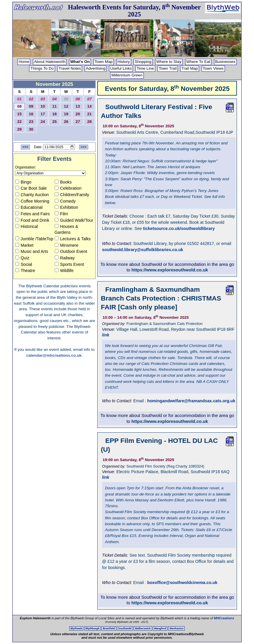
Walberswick (143, 628)
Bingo (23, 182)
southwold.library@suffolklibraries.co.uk (143, 250)
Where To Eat (198, 62)
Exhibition (66, 207)
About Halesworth (50, 62)
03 (43, 99)
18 (55, 114)
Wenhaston (176, 628)
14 (90, 106)
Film (61, 214)
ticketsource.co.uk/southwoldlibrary (179, 228)
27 (78, 122)
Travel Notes (70, 68)
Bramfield (109, 628)
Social (24, 264)
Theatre (25, 271)
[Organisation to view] (50, 173)
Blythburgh (93, 628)
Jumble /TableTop (34, 239)
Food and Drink (32, 220)
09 (31, 106)
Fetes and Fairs (32, 214)
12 (66, 106)
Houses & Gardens (66, 229)
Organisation (25, 167)
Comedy (65, 201)
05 (66, 99)
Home (24, 62)
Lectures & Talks (73, 239)
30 (31, 129)
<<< (25, 147)
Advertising (96, 68)
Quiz (22, 258)
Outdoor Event (71, 251)
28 (90, 122)
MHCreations (224, 618)
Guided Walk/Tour (74, 220)
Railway (65, 258)
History (124, 62)
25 (55, 122)
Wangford (160, 628)
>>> (84, 147)
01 (20, 99)
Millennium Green (127, 75)
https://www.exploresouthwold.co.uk (170, 270)
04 (55, 99)
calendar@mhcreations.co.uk (54, 355)
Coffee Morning (32, 201)
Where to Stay (169, 62)
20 (78, 114)
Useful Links (121, 68)
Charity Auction (32, 195)
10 (43, 106)
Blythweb (76, 628)
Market (24, 245)
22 (20, 122)
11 (55, 106)
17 (43, 114)
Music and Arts (32, 251)
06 (78, 99)
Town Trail (168, 68)
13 (78, 106)
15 (20, 114)
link (106, 335)
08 (20, 106)
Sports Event (69, 264)
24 (43, 122)
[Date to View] (59, 147)
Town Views (213, 68)
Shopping (143, 62)
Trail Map (190, 68)
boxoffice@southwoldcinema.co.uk (182, 583)
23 (31, 122)
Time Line (145, 68)
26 (66, 122)
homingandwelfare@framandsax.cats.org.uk (191, 401)
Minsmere (67, 245)
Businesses (225, 62)
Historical (27, 226)
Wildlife (64, 271)
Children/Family (72, 195)
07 (90, 99)
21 (90, 114)
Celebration (68, 188)
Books (63, 182)
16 (31, 114)
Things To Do (42, 68)
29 (20, 129)
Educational (29, 207)
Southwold (125, 628)
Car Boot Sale (31, 188)
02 (31, 99)
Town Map (104, 62)
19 (66, 114)
